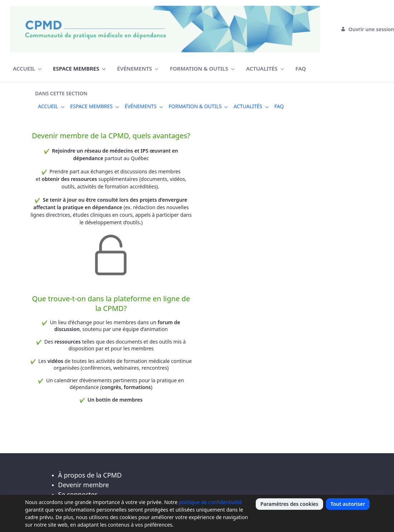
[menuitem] (27, 69)
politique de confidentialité (210, 502)
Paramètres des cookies (289, 504)
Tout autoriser (348, 504)
